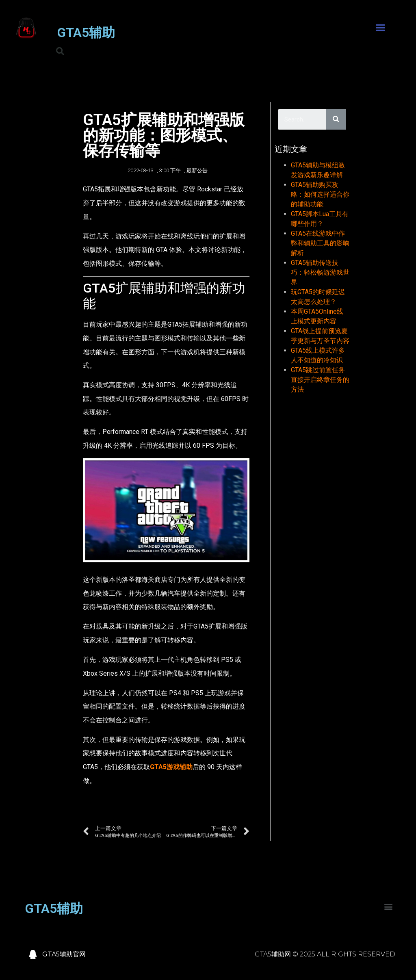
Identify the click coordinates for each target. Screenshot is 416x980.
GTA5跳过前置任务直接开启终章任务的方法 (320, 380)
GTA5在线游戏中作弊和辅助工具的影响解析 (320, 243)
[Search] (336, 119)
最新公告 (197, 170)
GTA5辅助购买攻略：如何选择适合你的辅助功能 (320, 194)
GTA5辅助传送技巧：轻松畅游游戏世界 (320, 272)
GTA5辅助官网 (64, 954)
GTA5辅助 (86, 33)
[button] (380, 28)
